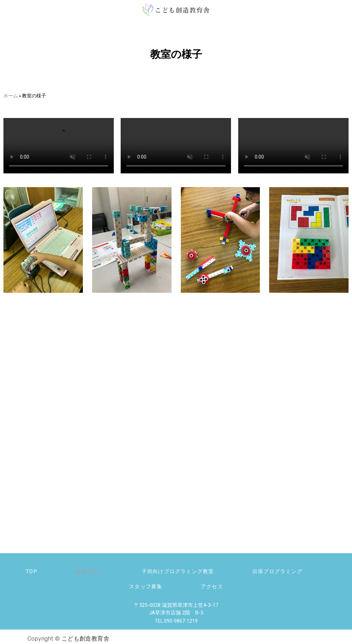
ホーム (11, 96)
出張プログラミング (288, 570)
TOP (19, 570)
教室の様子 (84, 570)
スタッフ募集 (142, 584)
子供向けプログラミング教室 (181, 570)
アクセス (216, 584)
